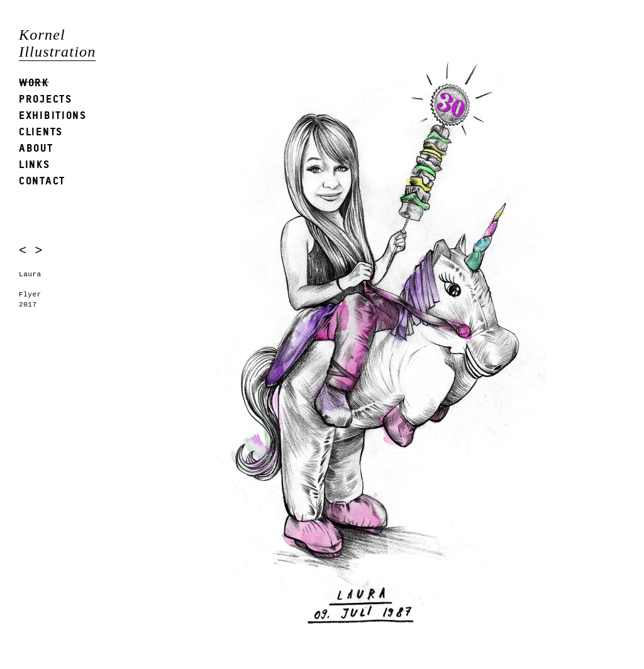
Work (34, 82)
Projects (46, 98)
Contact (42, 180)
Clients (41, 131)
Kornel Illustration (57, 43)
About (36, 148)
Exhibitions (53, 115)
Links (35, 164)
